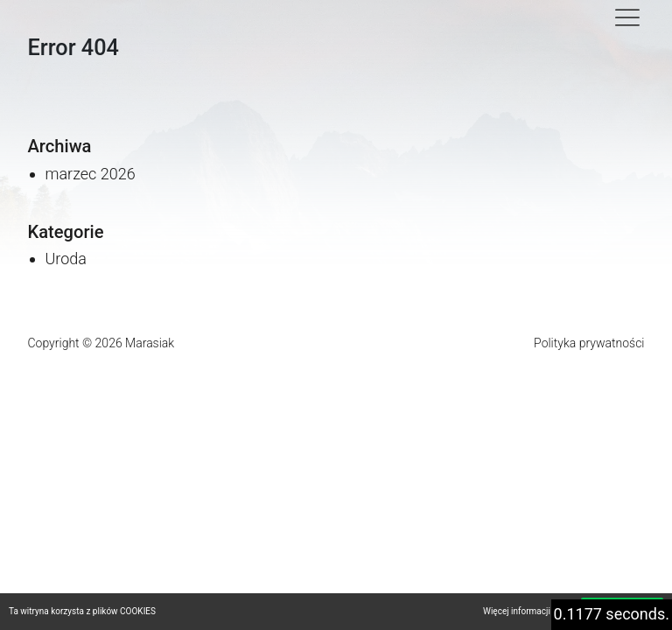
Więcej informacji (517, 611)
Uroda (66, 259)
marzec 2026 (91, 174)
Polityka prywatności (589, 343)
